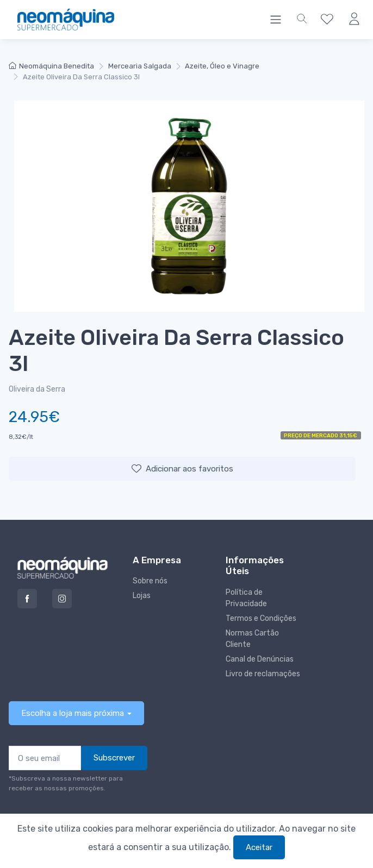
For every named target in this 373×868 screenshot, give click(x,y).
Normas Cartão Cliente (252, 639)
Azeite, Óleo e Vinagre (222, 66)
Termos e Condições (261, 618)
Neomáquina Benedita (51, 66)
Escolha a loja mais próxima (73, 713)
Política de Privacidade (246, 598)
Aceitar (259, 847)
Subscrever (114, 758)
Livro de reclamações (263, 674)
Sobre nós (150, 581)
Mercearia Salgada (140, 66)
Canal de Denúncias (260, 659)
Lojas (142, 596)
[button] (302, 20)
